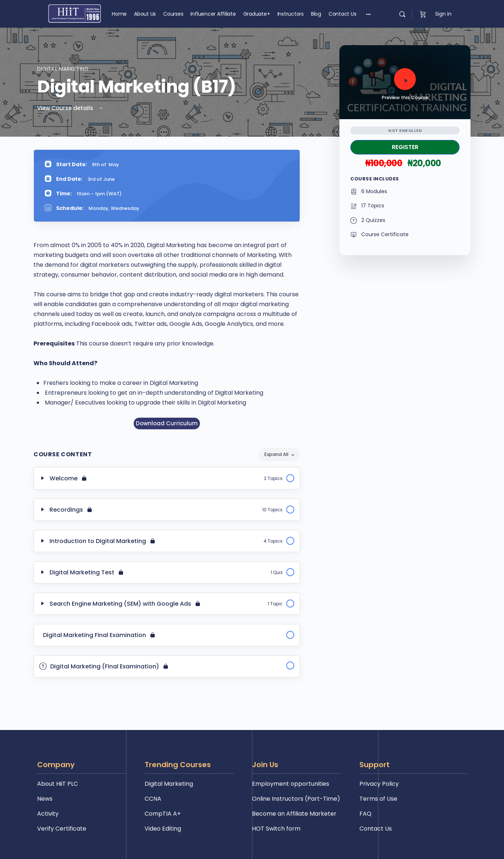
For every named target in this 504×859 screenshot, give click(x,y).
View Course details (70, 108)
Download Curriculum (167, 423)
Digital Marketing (63, 69)
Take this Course (405, 147)
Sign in (443, 14)
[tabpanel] (167, 290)
